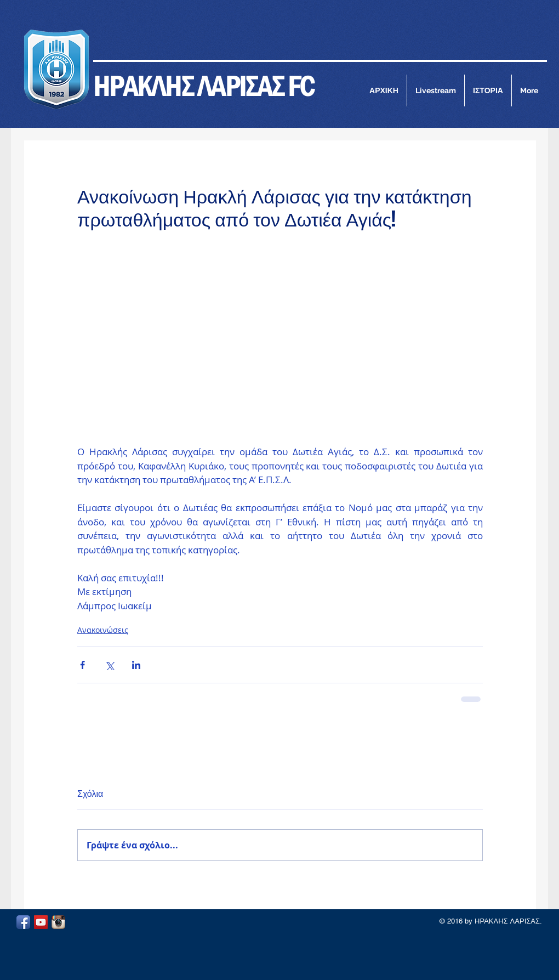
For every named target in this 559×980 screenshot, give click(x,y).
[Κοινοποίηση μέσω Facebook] (82, 665)
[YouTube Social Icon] (41, 922)
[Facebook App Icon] (23, 922)
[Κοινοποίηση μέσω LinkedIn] (136, 665)
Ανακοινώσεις (103, 630)
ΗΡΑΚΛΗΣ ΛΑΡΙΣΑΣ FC (204, 86)
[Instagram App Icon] (58, 922)
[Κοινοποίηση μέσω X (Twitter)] (109, 665)
